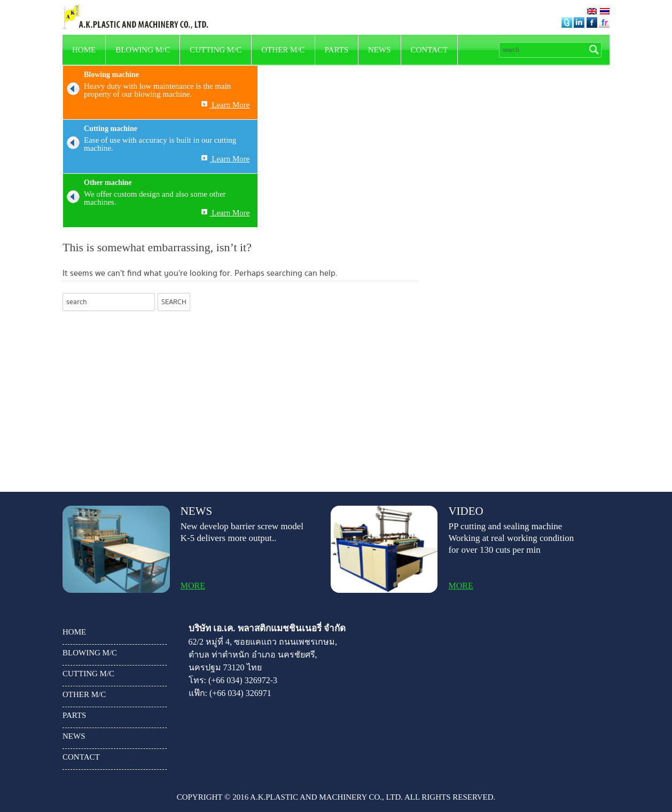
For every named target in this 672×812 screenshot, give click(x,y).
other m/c (283, 50)
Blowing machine (111, 75)
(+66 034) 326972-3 (243, 680)
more (193, 586)
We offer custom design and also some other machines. (144, 198)
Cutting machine (111, 129)
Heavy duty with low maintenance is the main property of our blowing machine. (147, 90)
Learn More (226, 105)
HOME (84, 50)
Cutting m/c (216, 50)
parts (337, 50)
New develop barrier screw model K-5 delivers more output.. (242, 532)
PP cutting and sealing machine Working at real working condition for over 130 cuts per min (511, 538)
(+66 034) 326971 (240, 693)
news (380, 50)
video (466, 511)
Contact (429, 50)
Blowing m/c (143, 50)
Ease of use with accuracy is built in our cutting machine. (150, 144)
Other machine (108, 183)
